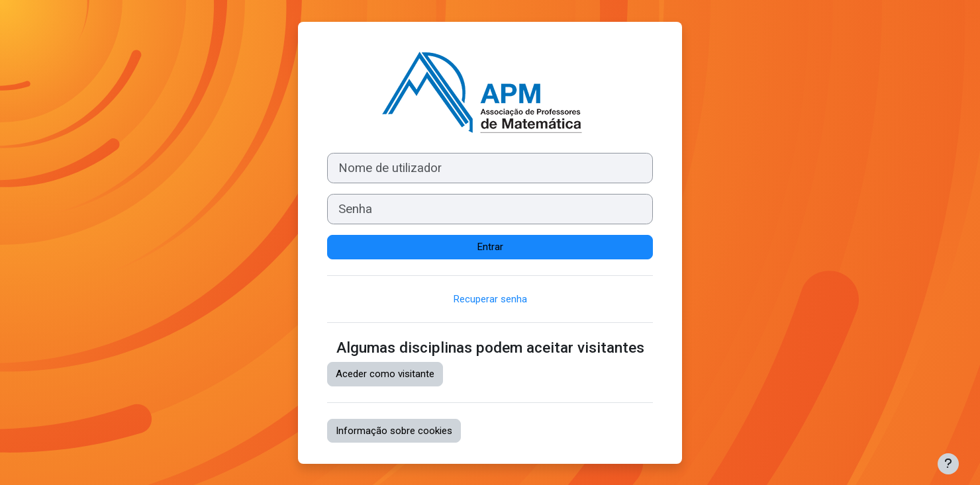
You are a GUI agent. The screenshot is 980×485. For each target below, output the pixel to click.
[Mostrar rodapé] (948, 464)
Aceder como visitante (385, 374)
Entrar (490, 247)
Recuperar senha (490, 299)
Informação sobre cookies (394, 431)
